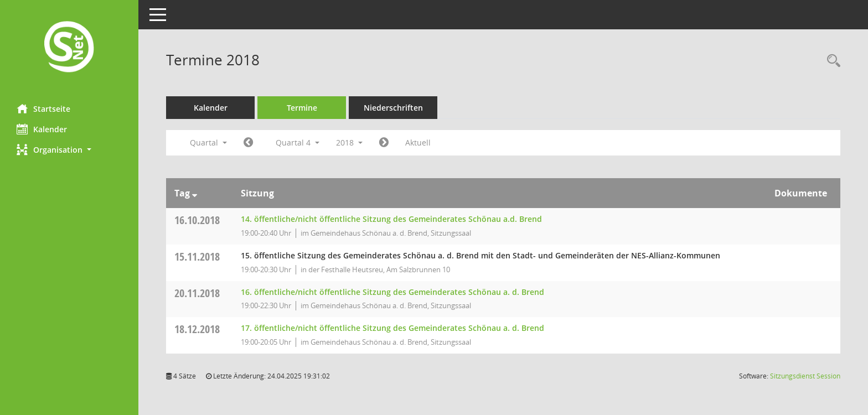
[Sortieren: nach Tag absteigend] (195, 193)
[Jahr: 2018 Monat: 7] (248, 143)
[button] (69, 150)
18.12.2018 (197, 329)
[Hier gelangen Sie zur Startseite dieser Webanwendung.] (69, 48)
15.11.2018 (197, 256)
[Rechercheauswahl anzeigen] (831, 61)
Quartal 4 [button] (298, 142)
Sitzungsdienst (805, 376)
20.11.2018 (197, 293)
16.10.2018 (197, 220)
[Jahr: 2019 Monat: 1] (384, 143)
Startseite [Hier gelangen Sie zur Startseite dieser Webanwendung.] (43, 108)
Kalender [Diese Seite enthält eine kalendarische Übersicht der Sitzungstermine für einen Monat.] (42, 129)
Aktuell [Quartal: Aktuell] (418, 142)
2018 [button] (349, 142)
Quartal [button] (208, 142)
